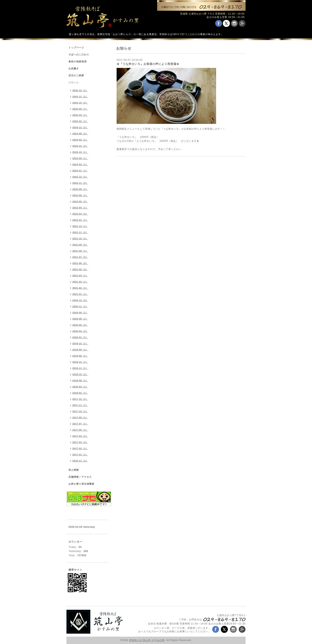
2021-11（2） (80, 232)
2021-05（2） (80, 269)
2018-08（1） (80, 381)
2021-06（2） (80, 263)
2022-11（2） (80, 183)
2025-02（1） (80, 121)
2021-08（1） (80, 251)
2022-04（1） (80, 208)
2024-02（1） (80, 140)
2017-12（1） (80, 399)
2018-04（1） (80, 387)
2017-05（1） (80, 430)
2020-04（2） (80, 331)
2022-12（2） (80, 177)
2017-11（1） (80, 405)
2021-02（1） (80, 288)
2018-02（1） (80, 393)
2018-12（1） (80, 362)
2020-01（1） (80, 337)
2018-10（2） (80, 374)
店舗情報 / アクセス (80, 477)
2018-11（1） (80, 368)
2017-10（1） (80, 411)
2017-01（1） (80, 455)
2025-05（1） (80, 109)
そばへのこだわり (79, 55)
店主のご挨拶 (76, 75)
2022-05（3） (80, 202)
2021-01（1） (80, 294)
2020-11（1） (80, 306)
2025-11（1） (80, 97)
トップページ (76, 48)
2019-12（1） (80, 344)
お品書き (74, 69)
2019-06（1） (80, 356)
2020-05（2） (80, 325)
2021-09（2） (80, 245)
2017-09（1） (80, 418)
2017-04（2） (80, 436)
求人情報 (74, 470)
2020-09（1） (80, 313)
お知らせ (74, 82)
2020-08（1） (80, 319)
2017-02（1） (80, 448)
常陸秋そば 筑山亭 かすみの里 (147, 640)
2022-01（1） (80, 220)
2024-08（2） (80, 134)
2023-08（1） (80, 158)
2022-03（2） (80, 214)
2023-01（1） (80, 171)
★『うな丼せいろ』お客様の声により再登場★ (148, 64)
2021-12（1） (80, 226)
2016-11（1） (80, 461)
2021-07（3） (80, 257)
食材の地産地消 (78, 62)
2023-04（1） (80, 164)
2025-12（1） (80, 90)
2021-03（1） (80, 282)
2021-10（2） (80, 239)
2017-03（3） (80, 442)
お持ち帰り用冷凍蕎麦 (81, 484)
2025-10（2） (80, 103)
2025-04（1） (80, 115)
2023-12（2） (80, 146)
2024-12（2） (80, 127)
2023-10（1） (80, 152)
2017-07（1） (80, 424)
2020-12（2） (80, 300)
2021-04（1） (80, 276)
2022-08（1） (80, 189)
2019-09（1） (80, 350)
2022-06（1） (80, 195)
